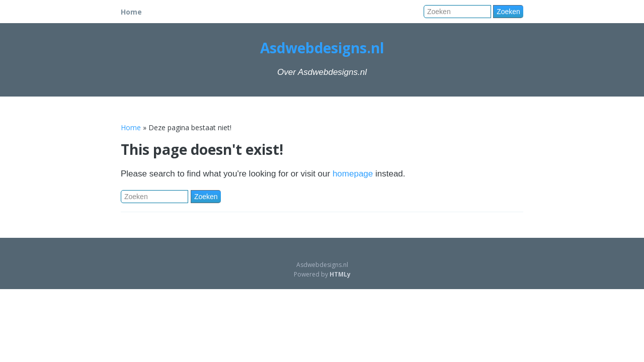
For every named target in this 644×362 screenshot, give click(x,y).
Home (131, 12)
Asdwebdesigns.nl (322, 48)
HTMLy (340, 274)
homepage (353, 174)
